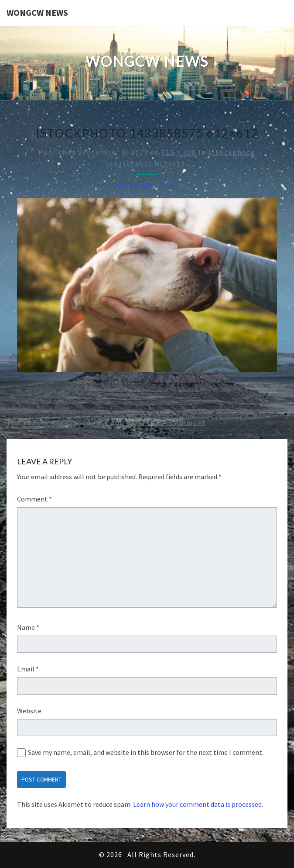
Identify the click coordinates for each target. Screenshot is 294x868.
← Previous (128, 185)
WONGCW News (37, 12)
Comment (34, 499)
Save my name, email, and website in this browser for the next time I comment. (146, 752)
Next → (175, 185)
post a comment (174, 422)
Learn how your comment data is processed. (198, 804)
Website (29, 711)
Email (28, 669)
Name (28, 627)
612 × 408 (179, 152)
